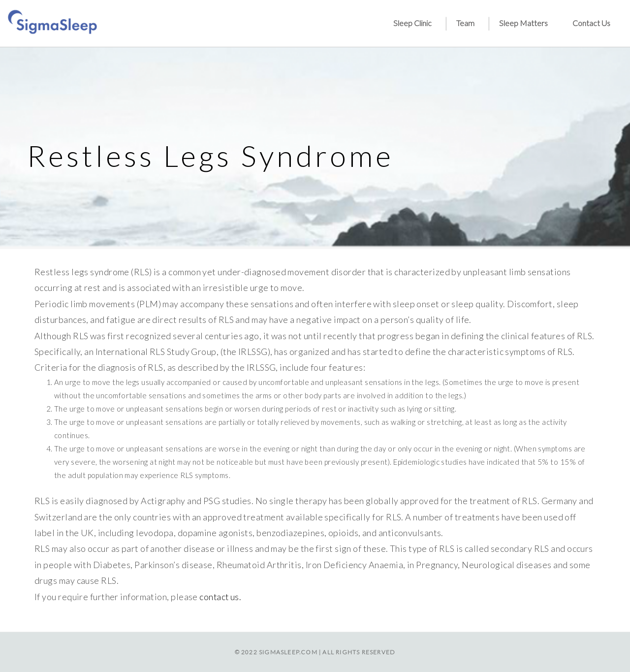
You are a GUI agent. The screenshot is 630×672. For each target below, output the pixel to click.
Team (465, 23)
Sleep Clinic (412, 23)
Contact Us (591, 23)
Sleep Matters (523, 23)
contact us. (221, 597)
